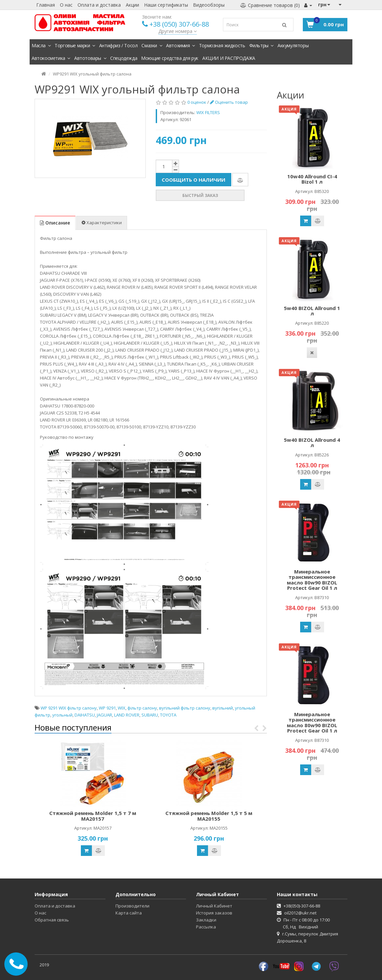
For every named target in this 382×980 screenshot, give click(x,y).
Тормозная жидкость (222, 45)
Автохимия (181, 45)
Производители (132, 906)
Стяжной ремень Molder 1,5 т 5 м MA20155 (209, 816)
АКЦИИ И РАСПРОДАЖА (229, 58)
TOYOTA (168, 715)
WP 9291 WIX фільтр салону (69, 708)
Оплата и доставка (99, 5)
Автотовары (90, 58)
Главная (46, 5)
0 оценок (197, 102)
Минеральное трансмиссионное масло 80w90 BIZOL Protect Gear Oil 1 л (312, 580)
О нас (66, 5)
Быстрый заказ (200, 195)
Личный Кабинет (214, 906)
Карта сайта (129, 913)
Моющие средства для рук (170, 58)
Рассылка (206, 927)
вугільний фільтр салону (185, 708)
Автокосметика (51, 58)
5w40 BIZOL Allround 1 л (312, 311)
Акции (132, 5)
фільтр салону (142, 708)
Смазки (152, 45)
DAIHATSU (85, 715)
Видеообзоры (209, 5)
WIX (122, 708)
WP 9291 (107, 708)
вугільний (223, 708)
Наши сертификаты (166, 5)
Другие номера (178, 31)
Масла (41, 45)
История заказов (214, 913)
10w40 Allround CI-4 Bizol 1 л (312, 179)
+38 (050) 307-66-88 (179, 24)
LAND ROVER (127, 715)
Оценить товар (229, 102)
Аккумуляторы (293, 45)
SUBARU (150, 715)
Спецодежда (124, 58)
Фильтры (261, 45)
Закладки (206, 920)
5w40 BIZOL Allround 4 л (312, 443)
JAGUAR (104, 715)
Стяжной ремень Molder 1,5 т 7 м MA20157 (93, 816)
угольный (62, 715)
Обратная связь (52, 920)
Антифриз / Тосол (118, 45)
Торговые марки (75, 45)
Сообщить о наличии (193, 180)
